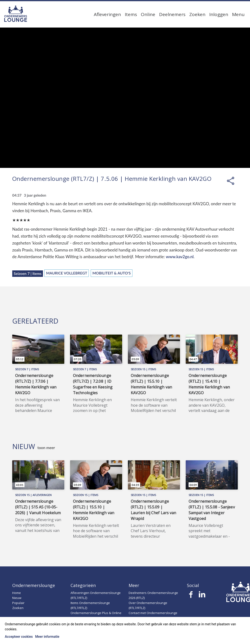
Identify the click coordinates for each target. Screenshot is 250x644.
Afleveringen (107, 14)
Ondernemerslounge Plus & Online (96, 613)
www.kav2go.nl (180, 257)
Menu (238, 14)
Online (148, 14)
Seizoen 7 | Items (28, 274)
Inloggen (219, 14)
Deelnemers (172, 14)
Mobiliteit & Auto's (112, 273)
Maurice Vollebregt (67, 273)
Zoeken (197, 14)
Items (131, 14)
